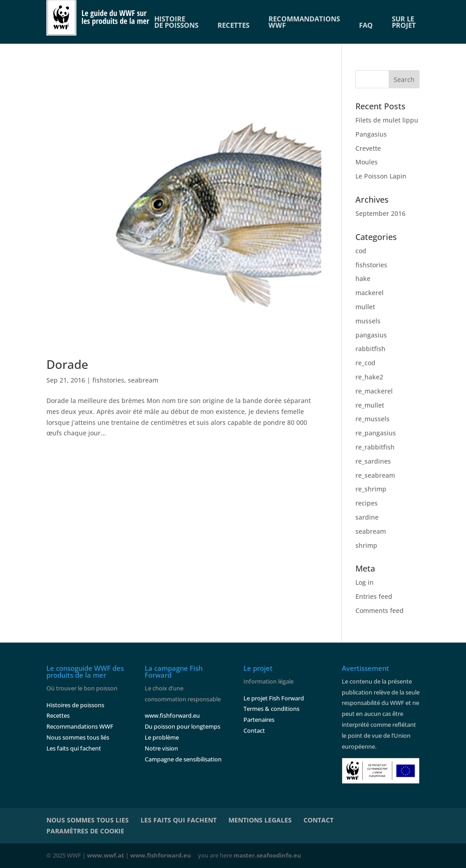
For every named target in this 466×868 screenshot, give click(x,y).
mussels (368, 321)
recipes (367, 503)
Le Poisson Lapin (381, 176)
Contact (254, 730)
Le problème (162, 737)
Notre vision (161, 748)
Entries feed (374, 596)
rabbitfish (370, 349)
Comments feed (380, 610)
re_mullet (370, 405)
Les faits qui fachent (74, 748)
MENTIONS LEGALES (260, 820)
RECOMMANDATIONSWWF (304, 22)
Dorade (67, 364)
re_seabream (375, 475)
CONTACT (319, 820)
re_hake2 (369, 377)
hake (363, 278)
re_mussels (372, 419)
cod (361, 251)
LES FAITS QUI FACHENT (179, 820)
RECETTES (233, 25)
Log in (365, 582)
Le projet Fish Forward (274, 698)
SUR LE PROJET (404, 22)
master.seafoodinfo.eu (267, 855)
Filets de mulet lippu (387, 120)
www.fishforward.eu (172, 715)
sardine (367, 517)
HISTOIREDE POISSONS (176, 22)
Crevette (368, 148)
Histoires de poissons (75, 705)
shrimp (366, 545)
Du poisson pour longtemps (182, 726)
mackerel (370, 293)
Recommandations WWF (80, 726)
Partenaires (259, 720)
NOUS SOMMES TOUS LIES (88, 820)
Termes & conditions (271, 709)
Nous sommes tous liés (78, 737)
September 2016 (380, 213)
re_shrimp (371, 489)
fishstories (108, 380)
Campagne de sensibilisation (183, 759)
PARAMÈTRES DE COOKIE (85, 831)
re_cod (365, 363)
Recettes (58, 715)
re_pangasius (376, 433)
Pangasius (371, 134)
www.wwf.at (106, 855)
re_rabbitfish (375, 447)
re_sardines (373, 461)
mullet (365, 307)
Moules (367, 162)
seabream (143, 380)
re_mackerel (374, 391)
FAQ (366, 25)
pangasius (371, 335)
